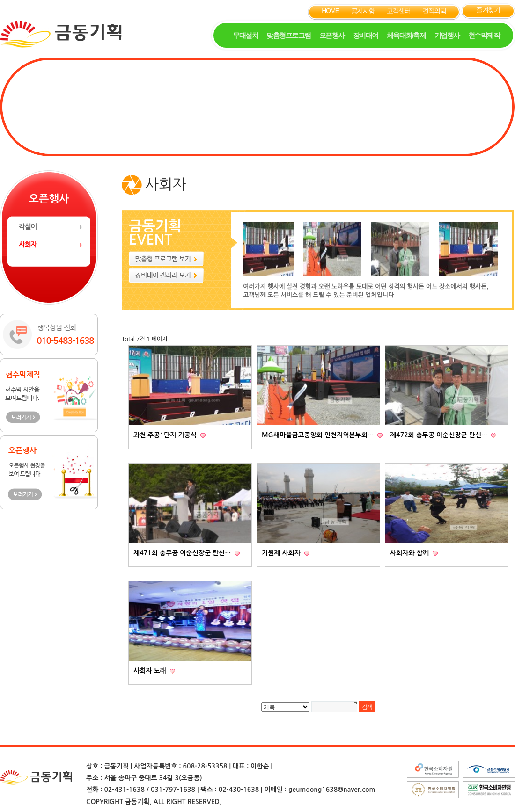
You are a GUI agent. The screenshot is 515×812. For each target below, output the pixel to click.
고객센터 (398, 11)
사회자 (28, 244)
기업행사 (447, 35)
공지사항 (363, 11)
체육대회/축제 (406, 35)
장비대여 (366, 35)
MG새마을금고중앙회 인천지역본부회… (319, 435)
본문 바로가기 (0, 0)
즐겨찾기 (488, 10)
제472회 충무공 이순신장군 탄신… (440, 435)
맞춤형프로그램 (289, 35)
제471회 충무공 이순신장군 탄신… (183, 553)
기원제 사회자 (282, 553)
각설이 (28, 227)
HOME (330, 11)
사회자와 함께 (410, 553)
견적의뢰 (434, 11)
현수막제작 (484, 35)
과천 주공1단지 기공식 (166, 435)
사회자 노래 (151, 671)
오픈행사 (332, 35)
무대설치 (245, 35)
